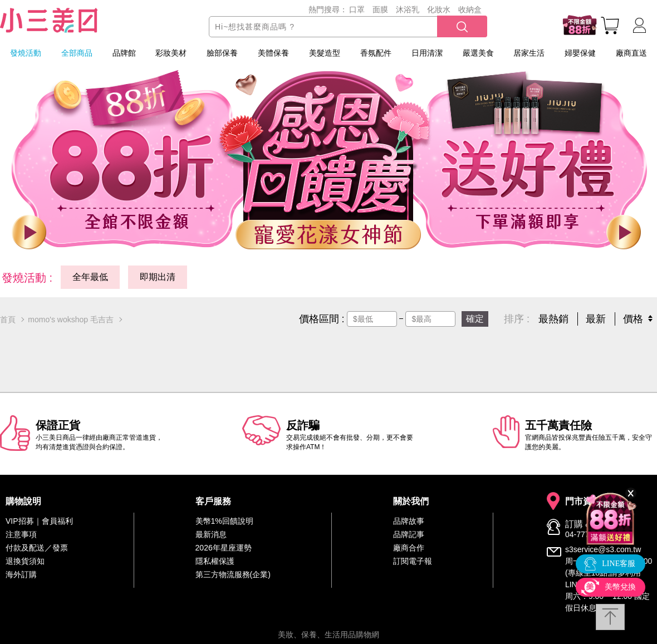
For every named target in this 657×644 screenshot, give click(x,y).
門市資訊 (583, 502)
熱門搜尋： (328, 9)
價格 (633, 319)
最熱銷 (553, 319)
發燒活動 (26, 53)
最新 (596, 319)
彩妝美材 (171, 53)
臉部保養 (222, 53)
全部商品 (77, 53)
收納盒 (470, 9)
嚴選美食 (478, 53)
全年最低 (90, 277)
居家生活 (529, 53)
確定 (475, 319)
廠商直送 (631, 53)
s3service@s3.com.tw (603, 549)
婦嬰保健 (580, 53)
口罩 (357, 9)
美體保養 (273, 53)
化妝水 (439, 9)
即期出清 (158, 277)
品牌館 (124, 53)
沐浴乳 (408, 9)
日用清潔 (427, 53)
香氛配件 (376, 53)
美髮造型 (325, 53)
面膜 (380, 9)
